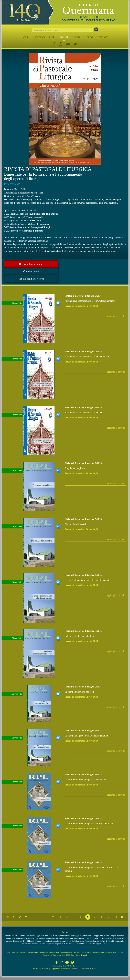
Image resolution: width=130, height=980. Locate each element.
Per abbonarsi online (31, 264)
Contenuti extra (31, 271)
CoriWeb (66, 966)
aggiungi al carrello (116, 316)
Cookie (45, 969)
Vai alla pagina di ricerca (31, 279)
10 (116, 917)
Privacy (36, 969)
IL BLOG (88, 37)
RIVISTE (64, 37)
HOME (25, 37)
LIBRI (52, 37)
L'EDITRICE (39, 37)
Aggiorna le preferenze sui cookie (64, 969)
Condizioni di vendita (89, 969)
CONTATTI (103, 37)
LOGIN (76, 37)
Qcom (75, 966)
